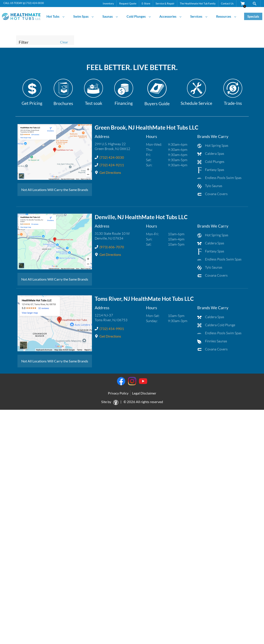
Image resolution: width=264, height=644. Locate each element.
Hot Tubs (56, 16)
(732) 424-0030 (35, 3)
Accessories (171, 16)
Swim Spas (84, 16)
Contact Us (227, 3)
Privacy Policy (118, 393)
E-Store (146, 3)
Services (199, 16)
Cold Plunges (139, 16)
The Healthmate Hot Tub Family (198, 3)
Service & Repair (165, 3)
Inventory (108, 3)
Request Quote (128, 3)
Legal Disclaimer (144, 393)
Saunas (110, 16)
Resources (226, 16)
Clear (64, 42)
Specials (253, 16)
